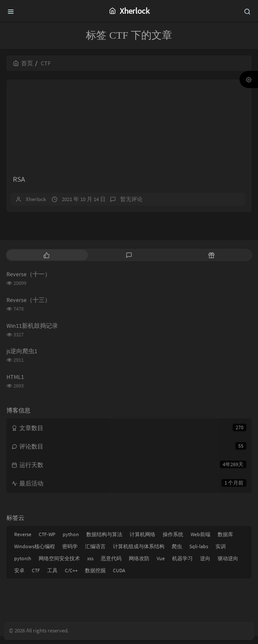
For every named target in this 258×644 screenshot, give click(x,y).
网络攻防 (139, 566)
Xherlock (36, 207)
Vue (161, 566)
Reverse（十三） (29, 308)
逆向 (205, 566)
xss (90, 566)
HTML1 (15, 384)
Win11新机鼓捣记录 (32, 333)
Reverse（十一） (29, 282)
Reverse (23, 542)
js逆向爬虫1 (22, 359)
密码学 (70, 554)
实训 (221, 554)
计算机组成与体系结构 (139, 554)
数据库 (225, 542)
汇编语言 (95, 554)
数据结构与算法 (104, 542)
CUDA (119, 578)
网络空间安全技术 (59, 566)
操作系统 (173, 542)
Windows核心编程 (35, 554)
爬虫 (177, 554)
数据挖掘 (95, 578)
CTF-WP (47, 542)
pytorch (23, 566)
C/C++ (71, 578)
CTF (36, 578)
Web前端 (200, 542)
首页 (23, 63)
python (71, 542)
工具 (52, 578)
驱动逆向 (228, 566)
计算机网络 (143, 542)
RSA (19, 187)
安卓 (19, 578)
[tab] (47, 263)
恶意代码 (111, 566)
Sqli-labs (199, 554)
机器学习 (182, 566)
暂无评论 (131, 207)
